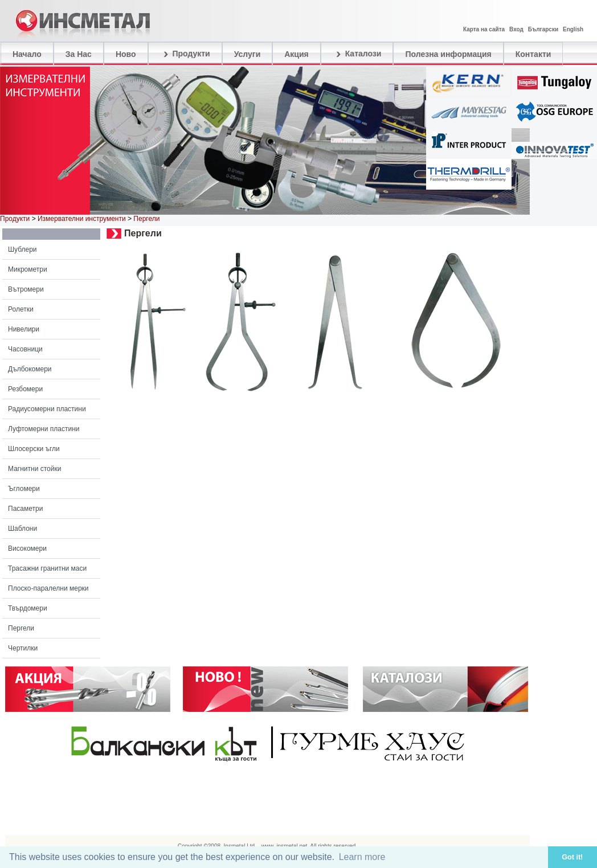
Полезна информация (448, 54)
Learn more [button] (362, 857)
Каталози (357, 54)
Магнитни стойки (34, 469)
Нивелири (24, 329)
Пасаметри (25, 509)
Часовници (25, 349)
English (573, 29)
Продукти (185, 54)
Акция (297, 54)
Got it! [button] (572, 857)
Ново (126, 54)
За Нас (79, 54)
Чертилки (23, 648)
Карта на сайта (484, 29)
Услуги (248, 54)
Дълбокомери (30, 369)
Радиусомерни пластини (47, 409)
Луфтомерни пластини (44, 429)
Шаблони (23, 529)
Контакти (533, 54)
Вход (516, 29)
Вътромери (26, 289)
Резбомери (25, 389)
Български (543, 29)
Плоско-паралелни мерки (48, 588)
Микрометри (28, 269)
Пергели (21, 628)
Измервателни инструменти (82, 219)
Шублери (23, 249)
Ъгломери (24, 489)
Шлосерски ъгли (34, 449)
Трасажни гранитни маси (47, 568)
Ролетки (21, 309)
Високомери (27, 548)
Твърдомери (28, 608)
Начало (27, 54)
